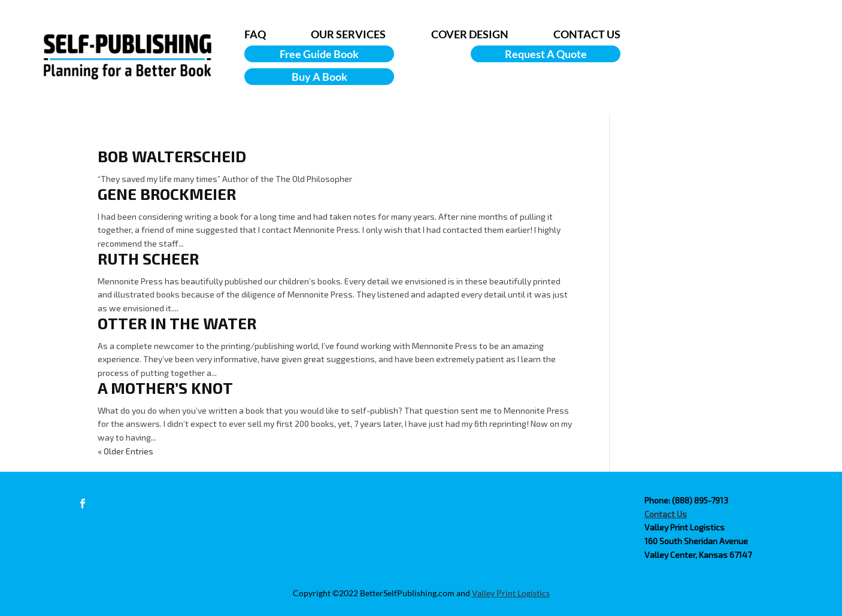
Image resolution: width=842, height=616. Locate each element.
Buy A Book (319, 77)
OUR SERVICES (348, 34)
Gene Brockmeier (167, 194)
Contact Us (666, 514)
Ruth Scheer (148, 258)
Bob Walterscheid (172, 156)
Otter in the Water (177, 323)
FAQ (255, 34)
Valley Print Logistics (511, 593)
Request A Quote (546, 54)
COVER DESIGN (470, 34)
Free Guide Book (319, 54)
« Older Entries (125, 451)
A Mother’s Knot (165, 388)
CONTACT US (587, 34)
